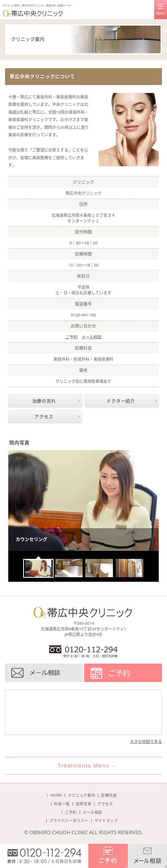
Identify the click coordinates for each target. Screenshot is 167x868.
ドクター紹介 (121, 401)
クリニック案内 (82, 795)
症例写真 (84, 804)
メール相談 (91, 337)
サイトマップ (106, 821)
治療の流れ (44, 401)
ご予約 (72, 337)
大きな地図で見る (146, 741)
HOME (56, 795)
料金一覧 (62, 804)
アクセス (44, 417)
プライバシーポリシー (69, 821)
